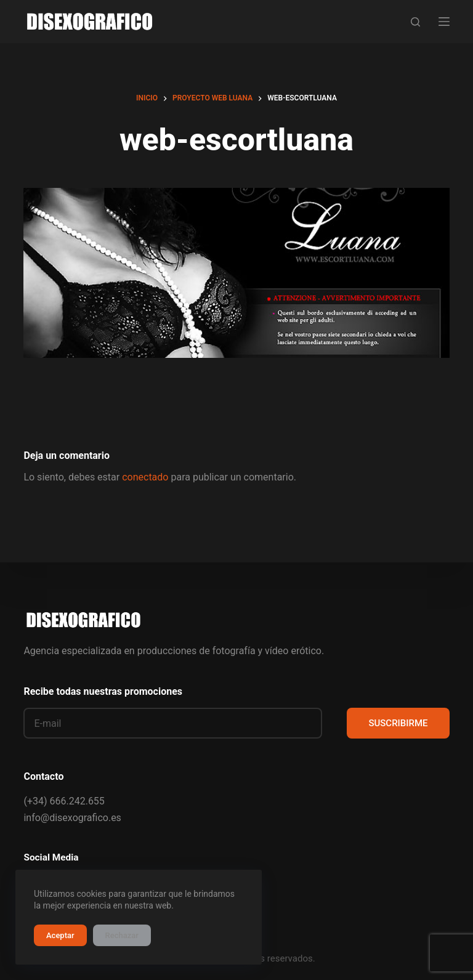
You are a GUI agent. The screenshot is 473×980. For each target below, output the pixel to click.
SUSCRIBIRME (398, 723)
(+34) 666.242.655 (64, 801)
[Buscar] (415, 22)
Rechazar (122, 935)
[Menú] (444, 22)
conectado (145, 477)
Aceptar (60, 935)
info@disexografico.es (72, 818)
